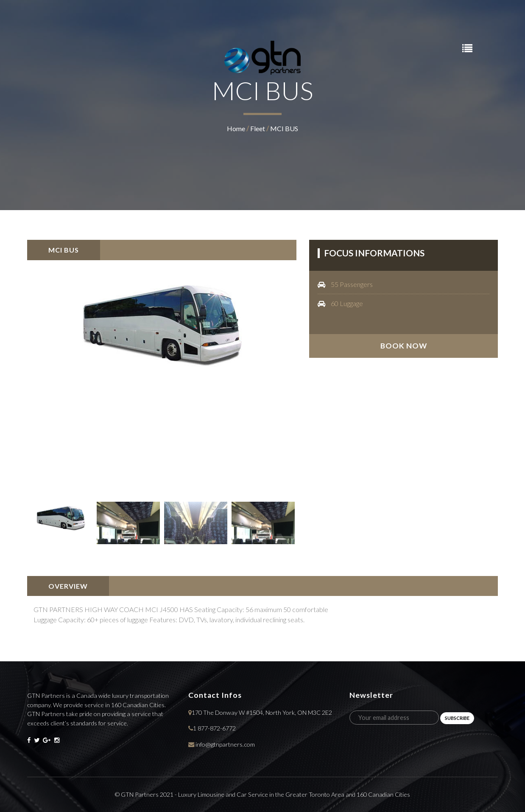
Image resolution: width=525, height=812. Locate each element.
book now (404, 346)
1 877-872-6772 (214, 728)
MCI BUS (284, 128)
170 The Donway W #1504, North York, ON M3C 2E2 (262, 712)
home (236, 128)
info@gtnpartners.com (225, 744)
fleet (258, 128)
